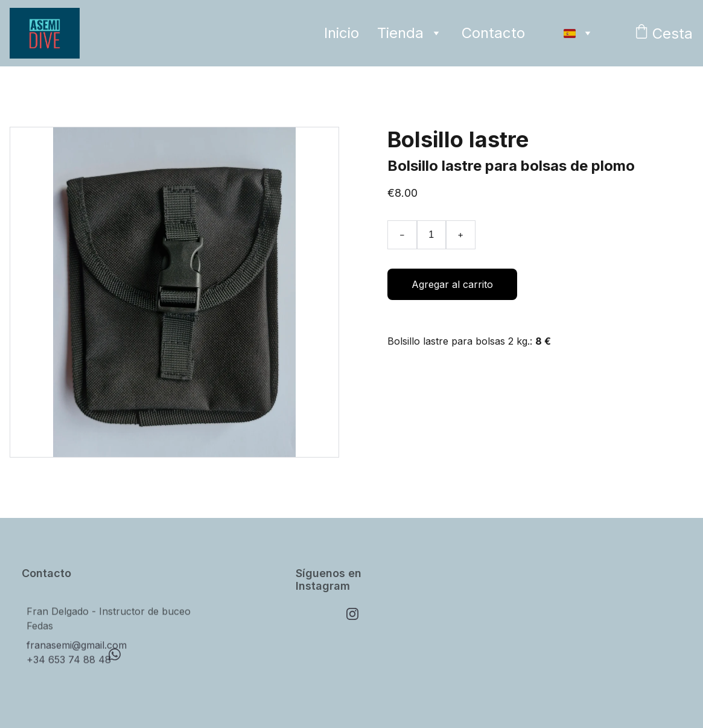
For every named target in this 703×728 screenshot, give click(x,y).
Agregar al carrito (452, 284)
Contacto (493, 33)
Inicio (342, 33)
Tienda (400, 33)
